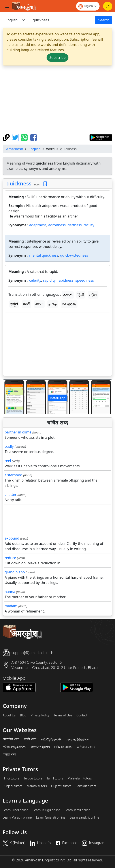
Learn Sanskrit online (84, 817)
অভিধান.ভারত (86, 747)
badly (9, 446)
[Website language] (88, 6)
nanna (10, 592)
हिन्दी (81, 295)
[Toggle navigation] (7, 6)
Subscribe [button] (57, 58)
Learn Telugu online (46, 810)
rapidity (49, 280)
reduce (10, 558)
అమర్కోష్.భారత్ (51, 739)
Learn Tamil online (77, 810)
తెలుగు (68, 295)
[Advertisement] (57, 100)
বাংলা (39, 304)
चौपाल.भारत (9, 754)
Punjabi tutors (12, 786)
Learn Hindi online (15, 810)
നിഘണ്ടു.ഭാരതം (14, 747)
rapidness (65, 280)
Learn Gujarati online (51, 817)
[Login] (108, 6)
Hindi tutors (11, 778)
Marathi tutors (37, 786)
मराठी (26, 304)
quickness (19, 183)
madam (11, 606)
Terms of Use (63, 715)
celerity (35, 280)
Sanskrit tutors (86, 786)
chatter (11, 495)
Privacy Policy (40, 715)
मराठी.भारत (30, 739)
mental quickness (44, 255)
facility (89, 225)
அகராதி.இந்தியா (77, 739)
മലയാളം (69, 304)
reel (8, 461)
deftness (75, 225)
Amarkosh (15, 149)
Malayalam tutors (80, 778)
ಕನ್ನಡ (14, 304)
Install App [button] (57, 398)
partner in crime (18, 432)
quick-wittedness (74, 255)
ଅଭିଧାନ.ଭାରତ (63, 747)
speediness (85, 280)
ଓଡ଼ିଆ (93, 295)
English (35, 149)
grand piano (15, 572)
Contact (82, 715)
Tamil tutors (55, 778)
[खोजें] (63, 20)
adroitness (57, 225)
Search (104, 20)
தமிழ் (53, 304)
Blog (23, 715)
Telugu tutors (33, 778)
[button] (11, 397)
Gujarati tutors (61, 786)
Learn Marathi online (17, 817)
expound (12, 538)
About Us (9, 715)
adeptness (38, 225)
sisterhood (13, 475)
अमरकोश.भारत (11, 739)
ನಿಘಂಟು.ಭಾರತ (40, 747)
